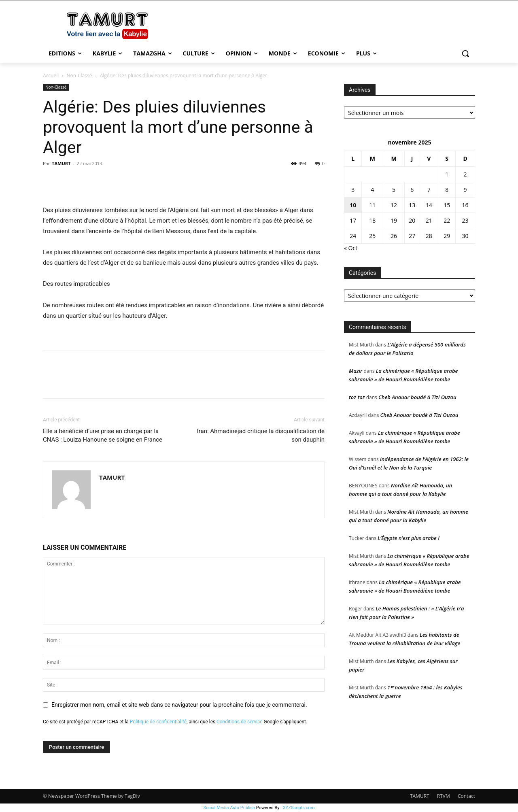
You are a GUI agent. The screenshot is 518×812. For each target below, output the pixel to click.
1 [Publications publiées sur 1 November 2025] (447, 174)
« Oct (351, 248)
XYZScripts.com (299, 808)
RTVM (444, 796)
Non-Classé (80, 75)
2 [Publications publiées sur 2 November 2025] (465, 174)
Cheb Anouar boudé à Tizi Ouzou (417, 397)
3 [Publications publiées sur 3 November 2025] (353, 190)
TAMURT (61, 163)
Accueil (51, 75)
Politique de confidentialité (158, 722)
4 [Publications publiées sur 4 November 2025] (372, 190)
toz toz (357, 397)
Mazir (356, 371)
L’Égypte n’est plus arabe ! (409, 538)
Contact (466, 796)
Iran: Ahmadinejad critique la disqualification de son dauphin (261, 435)
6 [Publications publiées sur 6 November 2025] (412, 190)
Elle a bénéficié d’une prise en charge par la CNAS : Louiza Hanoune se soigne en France (103, 435)
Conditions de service (240, 722)
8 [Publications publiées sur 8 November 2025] (447, 190)
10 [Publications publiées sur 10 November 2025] (353, 205)
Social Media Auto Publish (229, 808)
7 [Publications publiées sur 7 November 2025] (429, 190)
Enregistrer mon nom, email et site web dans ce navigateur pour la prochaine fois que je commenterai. (179, 705)
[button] (465, 53)
